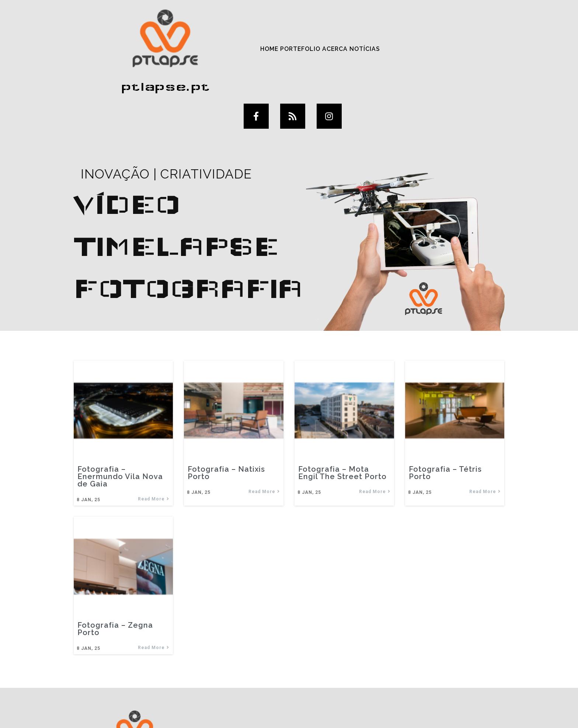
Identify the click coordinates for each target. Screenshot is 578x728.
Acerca (249, 31)
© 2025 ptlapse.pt (289, 713)
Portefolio (214, 31)
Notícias (279, 31)
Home (182, 31)
